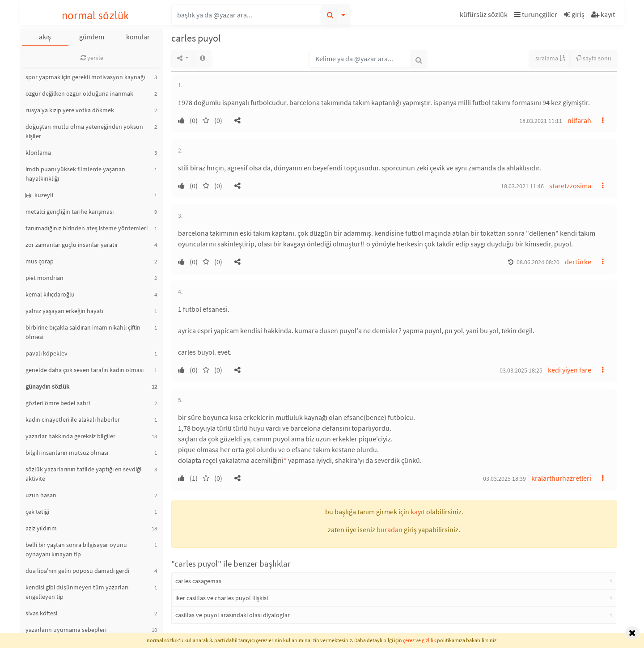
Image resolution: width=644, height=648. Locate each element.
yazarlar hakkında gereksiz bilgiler (70, 436)
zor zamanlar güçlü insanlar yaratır (72, 245)
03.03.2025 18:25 (521, 370)
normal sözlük (95, 15)
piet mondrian (44, 278)
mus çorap (40, 261)
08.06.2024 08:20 (538, 262)
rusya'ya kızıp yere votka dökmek (70, 110)
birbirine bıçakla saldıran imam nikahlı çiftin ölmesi (83, 332)
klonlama (38, 152)
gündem (92, 37)
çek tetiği (37, 512)
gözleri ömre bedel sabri (58, 403)
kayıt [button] (418, 512)
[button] (485, 16)
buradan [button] (390, 529)
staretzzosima (570, 186)
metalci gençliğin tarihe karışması (70, 212)
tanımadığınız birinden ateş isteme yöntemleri (87, 228)
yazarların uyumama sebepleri (66, 630)
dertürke (578, 262)
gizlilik (429, 640)
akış (45, 37)
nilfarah (579, 120)
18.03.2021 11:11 (541, 121)
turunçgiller (536, 14)
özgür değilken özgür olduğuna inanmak (79, 93)
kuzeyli (39, 195)
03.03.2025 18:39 (504, 479)
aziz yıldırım (41, 528)
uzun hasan (41, 495)
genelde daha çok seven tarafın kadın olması (85, 370)
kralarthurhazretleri (561, 478)
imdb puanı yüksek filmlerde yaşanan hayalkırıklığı (75, 174)
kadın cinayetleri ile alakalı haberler (73, 419)
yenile (92, 58)
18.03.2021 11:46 (522, 186)
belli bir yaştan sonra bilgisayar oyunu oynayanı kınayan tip (76, 549)
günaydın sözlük (47, 386)
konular (138, 37)
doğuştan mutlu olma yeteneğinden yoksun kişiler (84, 131)
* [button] (285, 460)
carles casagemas (198, 581)
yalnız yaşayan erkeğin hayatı (64, 311)
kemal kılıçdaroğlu (50, 294)
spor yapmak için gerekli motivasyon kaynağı (85, 77)
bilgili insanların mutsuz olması (67, 453)
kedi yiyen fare (570, 370)
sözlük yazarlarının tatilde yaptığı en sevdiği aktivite (83, 474)
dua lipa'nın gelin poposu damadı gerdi (77, 571)
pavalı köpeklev (47, 353)
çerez (409, 640)
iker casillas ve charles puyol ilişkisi (222, 598)
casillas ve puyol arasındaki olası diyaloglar (233, 615)
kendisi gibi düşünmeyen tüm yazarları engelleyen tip (77, 592)
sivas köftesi (41, 613)
